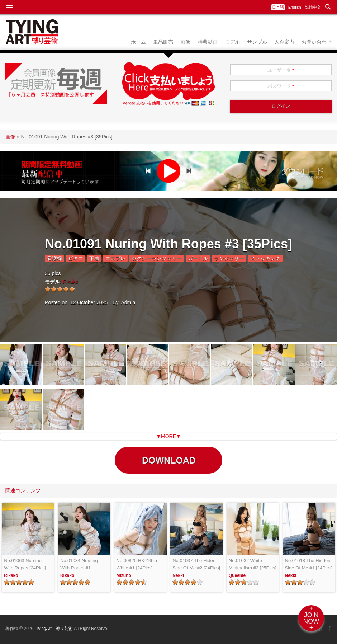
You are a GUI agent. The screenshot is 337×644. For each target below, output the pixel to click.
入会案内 (284, 42)
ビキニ (76, 258)
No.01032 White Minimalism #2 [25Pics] (253, 564)
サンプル (257, 42)
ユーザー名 (281, 70)
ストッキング (265, 258)
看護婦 (54, 258)
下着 (94, 258)
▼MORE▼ (168, 436)
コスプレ (115, 258)
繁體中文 (313, 7)
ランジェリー (229, 258)
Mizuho (124, 575)
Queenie (237, 575)
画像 (185, 42)
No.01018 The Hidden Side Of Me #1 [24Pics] (309, 564)
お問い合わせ (317, 42)
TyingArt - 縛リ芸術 (55, 629)
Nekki (178, 575)
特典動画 (208, 42)
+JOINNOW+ (311, 618)
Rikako (71, 282)
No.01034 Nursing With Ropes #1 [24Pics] (79, 565)
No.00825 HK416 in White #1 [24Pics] (137, 564)
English (295, 7)
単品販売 (163, 42)
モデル (232, 42)
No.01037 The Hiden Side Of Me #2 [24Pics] (196, 564)
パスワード (281, 86)
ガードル (198, 258)
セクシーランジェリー (157, 258)
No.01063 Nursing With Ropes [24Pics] (25, 564)
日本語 (278, 7)
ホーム (138, 42)
